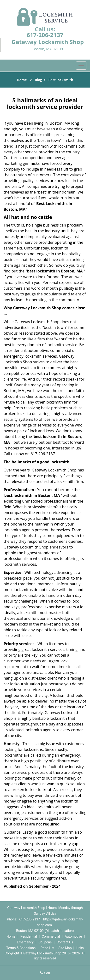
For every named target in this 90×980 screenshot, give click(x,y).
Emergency (25, 942)
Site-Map (65, 948)
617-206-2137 (45, 35)
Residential (29, 936)
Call (45, 973)
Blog (38, 80)
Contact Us (65, 942)
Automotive (73, 936)
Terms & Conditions (21, 948)
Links (80, 948)
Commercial (51, 936)
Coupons (45, 942)
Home (22, 80)
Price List (48, 948)
